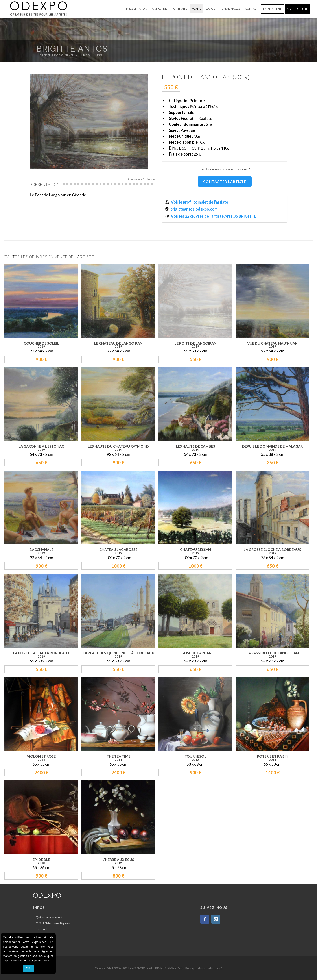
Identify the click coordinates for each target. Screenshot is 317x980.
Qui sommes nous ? (49, 917)
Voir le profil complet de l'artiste (199, 202)
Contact (41, 929)
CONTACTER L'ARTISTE (225, 181)
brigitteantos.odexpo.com (194, 209)
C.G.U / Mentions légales (53, 923)
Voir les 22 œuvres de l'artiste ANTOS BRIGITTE (214, 216)
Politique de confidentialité (204, 968)
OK (28, 968)
